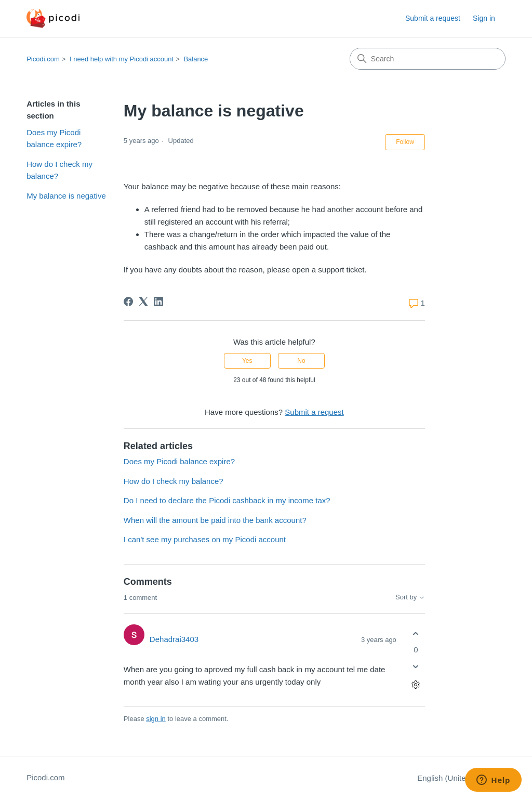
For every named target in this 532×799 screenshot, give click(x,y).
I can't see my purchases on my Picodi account (205, 539)
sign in (156, 719)
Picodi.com (43, 59)
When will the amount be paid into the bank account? (215, 520)
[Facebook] (128, 302)
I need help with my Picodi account (122, 59)
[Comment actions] (416, 685)
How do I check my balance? (59, 170)
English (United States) (461, 778)
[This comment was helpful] (416, 633)
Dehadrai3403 (174, 639)
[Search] (428, 59)
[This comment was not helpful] (416, 667)
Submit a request (433, 18)
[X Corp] (143, 302)
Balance (196, 59)
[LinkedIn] (158, 302)
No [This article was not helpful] (301, 361)
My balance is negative (66, 196)
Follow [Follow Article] (405, 142)
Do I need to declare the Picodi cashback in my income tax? (227, 500)
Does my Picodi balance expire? (54, 138)
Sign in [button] (484, 18)
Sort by (410, 597)
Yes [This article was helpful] (247, 361)
